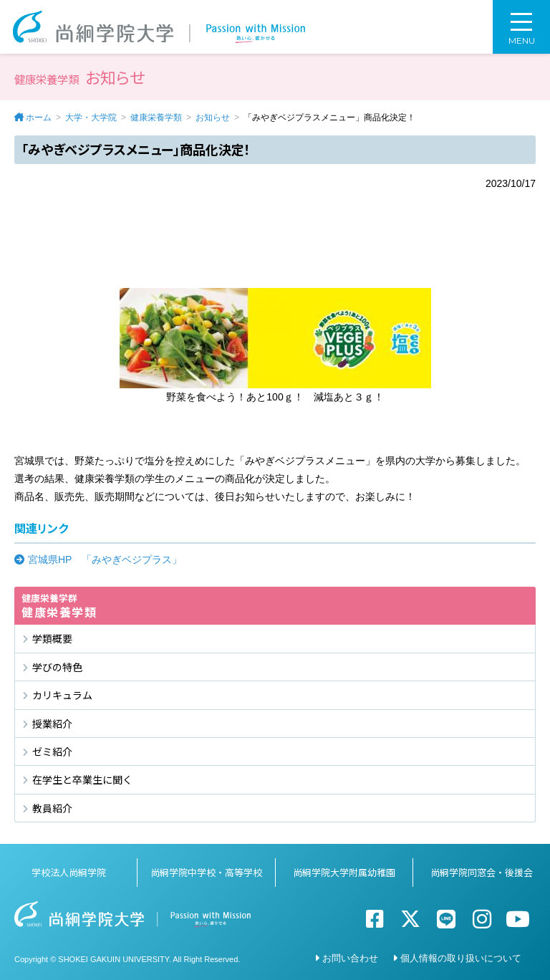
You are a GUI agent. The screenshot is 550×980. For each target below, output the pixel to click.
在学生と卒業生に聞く (82, 779)
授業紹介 (52, 724)
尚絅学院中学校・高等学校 (206, 872)
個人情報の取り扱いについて (461, 958)
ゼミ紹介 (52, 751)
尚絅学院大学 (159, 27)
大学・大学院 (91, 117)
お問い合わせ (350, 958)
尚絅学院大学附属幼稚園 (344, 872)
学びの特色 (57, 667)
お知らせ (213, 117)
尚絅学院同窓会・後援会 (482, 872)
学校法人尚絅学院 (69, 872)
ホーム (39, 117)
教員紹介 (52, 808)
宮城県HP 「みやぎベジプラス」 (105, 559)
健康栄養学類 (156, 117)
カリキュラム (62, 695)
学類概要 (52, 638)
